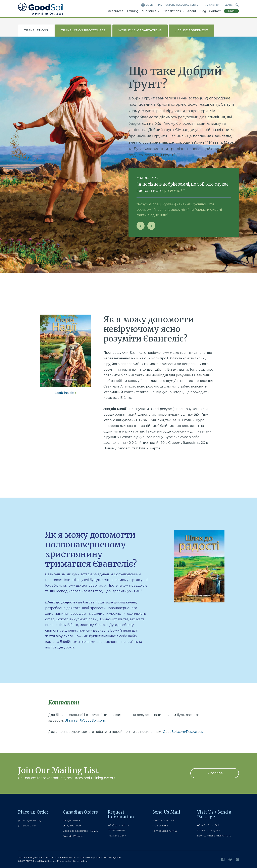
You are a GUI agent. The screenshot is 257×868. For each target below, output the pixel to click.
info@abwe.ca (71, 820)
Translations (172, 11)
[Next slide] (151, 226)
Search (232, 5)
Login (231, 11)
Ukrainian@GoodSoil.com (85, 720)
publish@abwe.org (30, 820)
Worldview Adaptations (140, 30)
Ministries (149, 11)
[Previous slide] (141, 226)
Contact (215, 11)
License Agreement (191, 30)
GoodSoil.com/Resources (183, 732)
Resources (116, 11)
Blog (203, 11)
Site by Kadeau (80, 861)
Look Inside (66, 393)
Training (133, 11)
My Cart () (212, 5)
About (192, 11)
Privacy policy (64, 861)
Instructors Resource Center (179, 5)
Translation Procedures (83, 30)
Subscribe (215, 773)
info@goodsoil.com (119, 825)
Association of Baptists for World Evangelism (99, 857)
